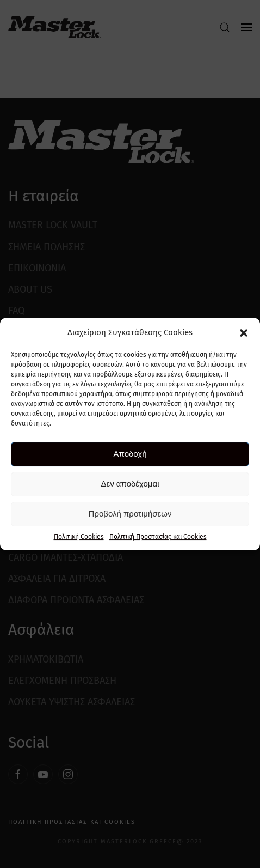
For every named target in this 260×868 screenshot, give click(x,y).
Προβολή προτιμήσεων (130, 514)
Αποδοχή (130, 454)
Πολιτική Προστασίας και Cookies (158, 537)
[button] (244, 332)
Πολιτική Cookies (79, 537)
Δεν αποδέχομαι (130, 484)
